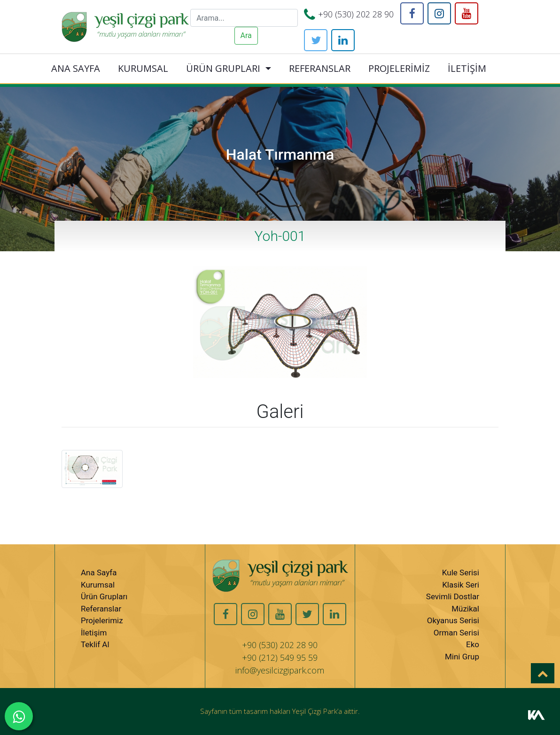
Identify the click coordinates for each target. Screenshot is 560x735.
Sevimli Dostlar (453, 596)
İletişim (94, 633)
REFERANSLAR (320, 68)
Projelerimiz (102, 620)
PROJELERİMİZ (399, 68)
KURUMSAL (143, 68)
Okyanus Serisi (453, 620)
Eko (473, 644)
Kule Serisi (461, 573)
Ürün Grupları (104, 596)
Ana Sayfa (99, 573)
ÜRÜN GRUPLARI (223, 68)
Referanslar (101, 609)
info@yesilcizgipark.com (280, 670)
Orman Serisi (456, 633)
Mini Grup (462, 657)
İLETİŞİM (467, 68)
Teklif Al (95, 644)
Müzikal (465, 609)
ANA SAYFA (76, 68)
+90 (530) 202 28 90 (356, 14)
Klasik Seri (461, 585)
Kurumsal (98, 585)
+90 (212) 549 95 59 (280, 658)
